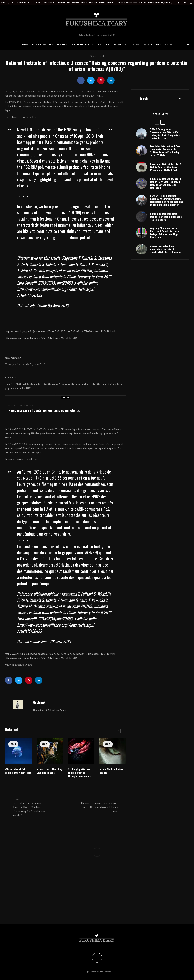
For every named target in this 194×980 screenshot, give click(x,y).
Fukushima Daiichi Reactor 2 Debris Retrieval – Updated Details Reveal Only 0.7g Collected (166, 199)
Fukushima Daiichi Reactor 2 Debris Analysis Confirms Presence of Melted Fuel (166, 181)
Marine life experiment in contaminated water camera (86, 3)
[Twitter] (185, 3)
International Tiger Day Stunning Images (49, 771)
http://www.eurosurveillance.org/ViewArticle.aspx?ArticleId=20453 (43, 338)
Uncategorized (152, 44)
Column (135, 44)
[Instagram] (191, 3)
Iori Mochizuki (13, 358)
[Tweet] (91, 80)
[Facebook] (179, 3)
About (169, 44)
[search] (180, 113)
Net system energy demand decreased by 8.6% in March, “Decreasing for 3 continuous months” (31, 807)
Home (25, 44)
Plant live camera (45, 3)
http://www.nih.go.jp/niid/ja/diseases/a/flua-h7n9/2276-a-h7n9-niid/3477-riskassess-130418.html (60, 331)
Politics (102, 44)
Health (61, 44)
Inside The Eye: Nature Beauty (112, 771)
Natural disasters (42, 44)
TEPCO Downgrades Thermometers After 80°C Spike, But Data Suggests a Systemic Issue (165, 148)
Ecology (119, 44)
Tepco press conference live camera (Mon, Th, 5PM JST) (145, 3)
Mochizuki (39, 702)
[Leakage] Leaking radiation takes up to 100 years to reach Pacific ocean (100, 805)
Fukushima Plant (81, 44)
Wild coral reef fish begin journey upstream (18, 771)
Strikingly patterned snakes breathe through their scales (79, 773)
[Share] (81, 80)
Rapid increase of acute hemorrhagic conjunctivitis (44, 410)
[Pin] (101, 80)
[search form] (156, 113)
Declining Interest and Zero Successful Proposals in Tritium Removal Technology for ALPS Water (165, 165)
